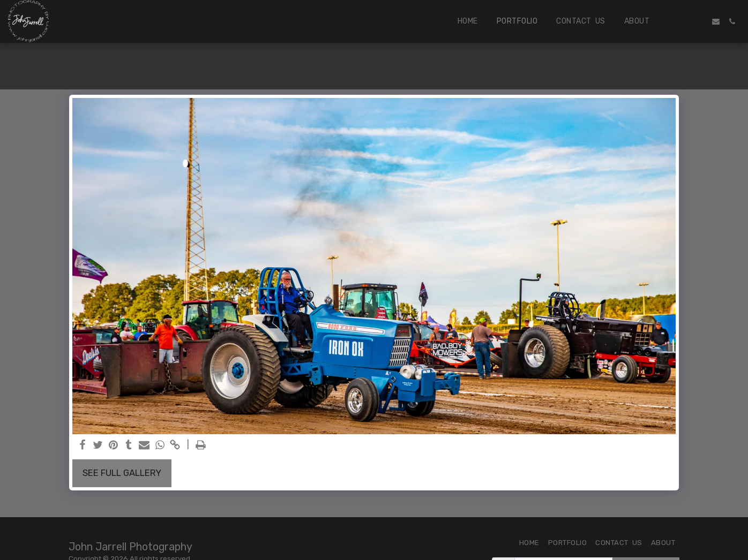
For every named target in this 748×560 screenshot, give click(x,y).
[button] (684, 21)
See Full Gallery (122, 473)
